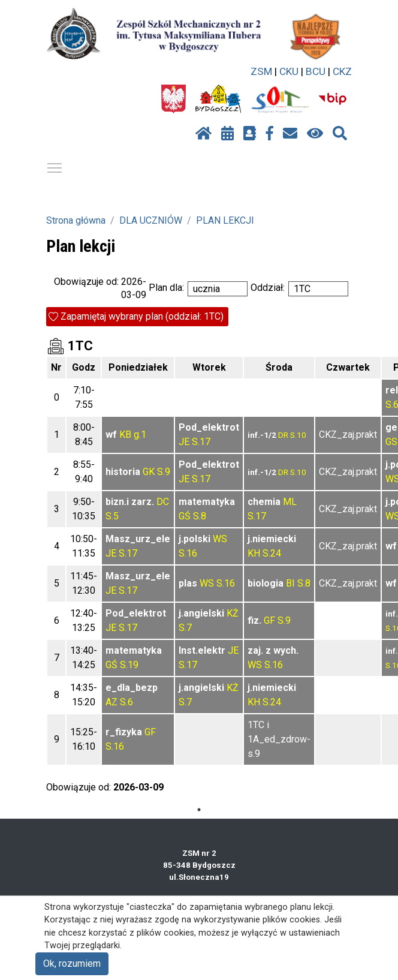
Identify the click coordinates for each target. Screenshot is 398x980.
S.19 (129, 665)
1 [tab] (199, 810)
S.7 (185, 628)
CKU (289, 71)
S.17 (201, 442)
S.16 (188, 553)
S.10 (298, 435)
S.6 (126, 702)
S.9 (164, 472)
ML (290, 502)
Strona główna (76, 220)
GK (149, 472)
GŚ (185, 516)
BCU (316, 71)
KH (254, 553)
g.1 (140, 435)
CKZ (342, 71)
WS (220, 539)
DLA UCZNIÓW (151, 220)
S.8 (200, 516)
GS (391, 442)
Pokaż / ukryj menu (55, 166)
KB (125, 435)
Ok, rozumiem (72, 964)
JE (184, 442)
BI (290, 583)
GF (269, 620)
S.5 (112, 516)
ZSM (261, 71)
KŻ (233, 613)
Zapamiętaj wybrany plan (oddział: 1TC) (142, 316)
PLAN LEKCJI (225, 220)
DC (163, 502)
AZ (111, 702)
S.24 (272, 553)
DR (283, 435)
